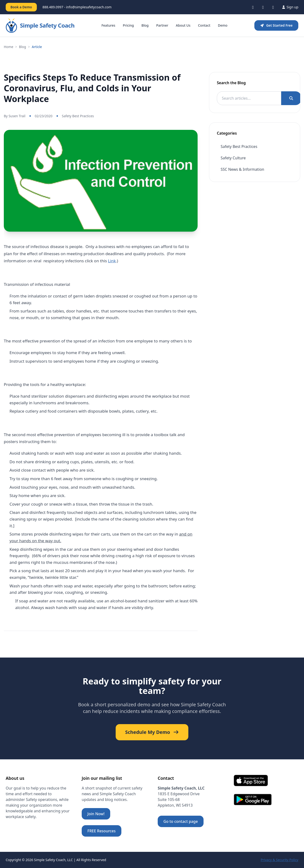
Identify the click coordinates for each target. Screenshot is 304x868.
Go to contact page (181, 821)
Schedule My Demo (152, 732)
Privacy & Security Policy (280, 860)
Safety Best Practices (78, 116)
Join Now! (96, 814)
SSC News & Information (242, 169)
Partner (162, 25)
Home (9, 47)
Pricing (128, 25)
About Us (183, 25)
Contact (204, 25)
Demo (223, 25)
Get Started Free (276, 25)
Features (108, 25)
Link (112, 261)
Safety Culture (233, 158)
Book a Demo (21, 7)
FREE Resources (102, 831)
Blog (145, 25)
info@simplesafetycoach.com (89, 7)
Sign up (290, 7)
